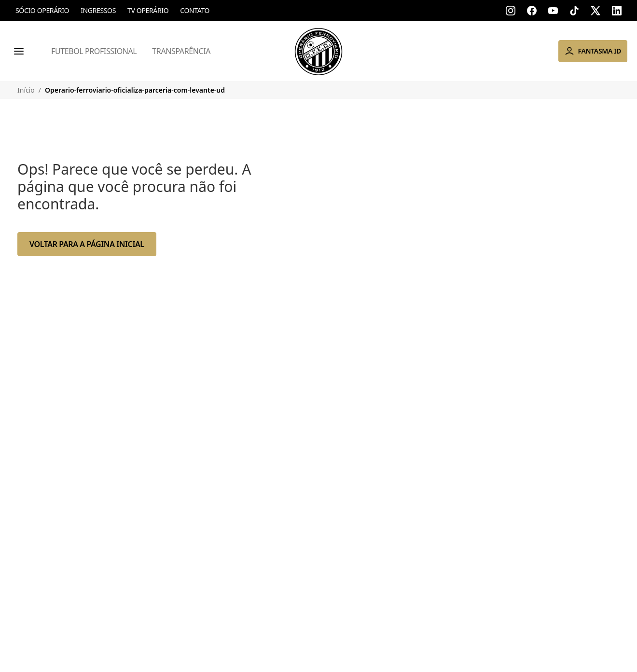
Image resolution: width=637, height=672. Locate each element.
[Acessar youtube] (553, 11)
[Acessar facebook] (532, 11)
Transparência (181, 51)
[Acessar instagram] (511, 11)
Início (26, 90)
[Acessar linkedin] (617, 11)
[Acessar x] (595, 11)
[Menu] (19, 51)
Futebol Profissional (94, 51)
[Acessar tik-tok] (574, 11)
